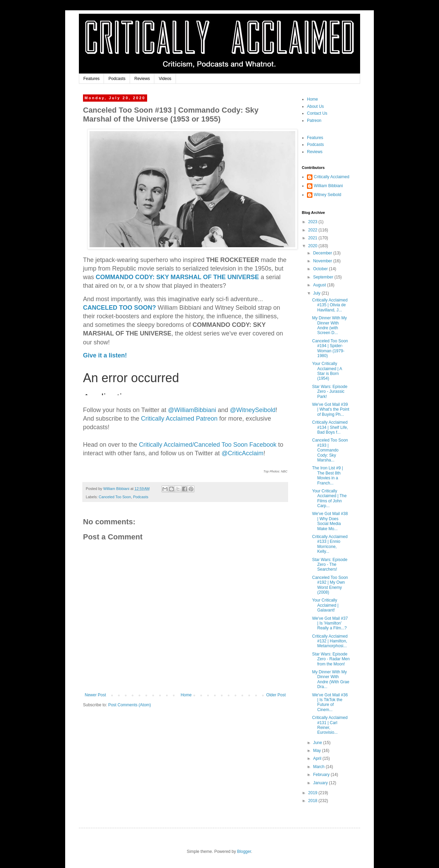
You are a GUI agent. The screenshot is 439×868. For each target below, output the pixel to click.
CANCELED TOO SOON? (120, 308)
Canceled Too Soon (115, 497)
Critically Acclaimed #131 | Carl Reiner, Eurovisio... (330, 725)
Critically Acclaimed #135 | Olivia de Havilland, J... (330, 305)
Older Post (276, 695)
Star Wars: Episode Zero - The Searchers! (330, 565)
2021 (313, 238)
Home (186, 695)
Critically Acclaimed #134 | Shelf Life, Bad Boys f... (330, 427)
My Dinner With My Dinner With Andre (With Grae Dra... (331, 679)
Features (91, 79)
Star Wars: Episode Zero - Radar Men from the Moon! (331, 659)
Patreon (314, 121)
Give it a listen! (105, 355)
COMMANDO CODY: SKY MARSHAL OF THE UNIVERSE (177, 277)
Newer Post (95, 695)
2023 (313, 222)
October (321, 269)
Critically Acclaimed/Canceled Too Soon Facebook (208, 445)
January (321, 783)
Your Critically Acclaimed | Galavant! (325, 605)
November (323, 261)
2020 (313, 246)
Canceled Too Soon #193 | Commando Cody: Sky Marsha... (330, 450)
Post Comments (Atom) (129, 705)
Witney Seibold (328, 195)
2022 (313, 230)
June (318, 743)
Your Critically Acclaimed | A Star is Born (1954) (327, 371)
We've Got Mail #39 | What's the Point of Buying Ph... (331, 409)
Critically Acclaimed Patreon (179, 419)
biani (192, 410)
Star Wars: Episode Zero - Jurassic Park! (330, 392)
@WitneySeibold (253, 410)
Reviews (142, 79)
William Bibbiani (328, 186)
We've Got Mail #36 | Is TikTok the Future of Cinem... (330, 702)
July (317, 293)
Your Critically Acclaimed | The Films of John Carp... (329, 498)
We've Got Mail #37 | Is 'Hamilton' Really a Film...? (330, 623)
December (323, 253)
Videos (165, 79)
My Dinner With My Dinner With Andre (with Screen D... (329, 325)
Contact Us (317, 113)
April (318, 758)
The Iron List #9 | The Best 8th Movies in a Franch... (328, 475)
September (324, 277)
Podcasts (117, 79)
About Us (315, 106)
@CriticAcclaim (242, 453)
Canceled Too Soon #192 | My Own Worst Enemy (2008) (330, 585)
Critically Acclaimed (331, 177)
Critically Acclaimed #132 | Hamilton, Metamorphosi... (330, 641)
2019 (313, 793)
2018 (313, 801)
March (319, 767)
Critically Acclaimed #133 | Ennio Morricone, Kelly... (330, 544)
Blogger (244, 852)
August (320, 285)
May (318, 751)
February (322, 775)
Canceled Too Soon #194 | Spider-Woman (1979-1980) (330, 348)
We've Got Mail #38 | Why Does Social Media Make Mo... (330, 521)
